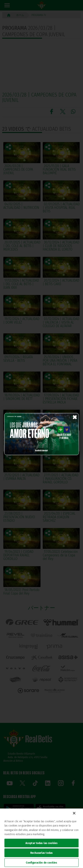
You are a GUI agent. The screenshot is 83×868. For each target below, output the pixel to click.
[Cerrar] (74, 813)
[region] (41, 838)
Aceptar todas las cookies (41, 843)
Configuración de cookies (41, 863)
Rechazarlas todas (41, 853)
